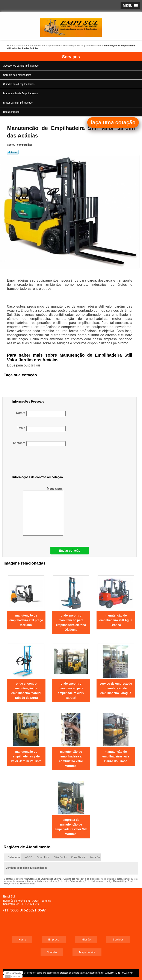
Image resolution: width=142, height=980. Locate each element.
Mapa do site (87, 952)
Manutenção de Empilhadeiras (21, 93)
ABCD (29, 857)
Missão (86, 940)
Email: (41, 429)
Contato (52, 952)
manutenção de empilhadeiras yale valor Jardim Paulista (26, 756)
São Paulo (60, 857)
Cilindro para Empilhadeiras (19, 84)
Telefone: (39, 444)
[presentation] (39, 462)
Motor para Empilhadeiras (18, 103)
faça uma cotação (113, 122)
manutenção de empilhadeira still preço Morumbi (26, 620)
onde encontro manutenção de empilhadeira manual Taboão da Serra (26, 691)
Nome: (41, 414)
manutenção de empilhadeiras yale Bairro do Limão (116, 756)
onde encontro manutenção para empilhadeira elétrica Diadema (71, 623)
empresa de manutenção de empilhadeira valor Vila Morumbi (71, 827)
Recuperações (12, 112)
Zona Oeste (78, 857)
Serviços (71, 57)
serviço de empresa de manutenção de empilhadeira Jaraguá (116, 688)
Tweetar (13, 152)
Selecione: (14, 857)
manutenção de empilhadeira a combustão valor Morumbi (71, 759)
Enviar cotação (70, 551)
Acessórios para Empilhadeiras (21, 66)
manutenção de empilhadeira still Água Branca (116, 620)
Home (22, 940)
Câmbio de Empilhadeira (17, 75)
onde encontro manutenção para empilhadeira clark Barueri (71, 691)
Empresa (54, 940)
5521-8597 (37, 910)
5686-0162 (19, 910)
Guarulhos (43, 857)
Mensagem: (43, 511)
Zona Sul (95, 857)
